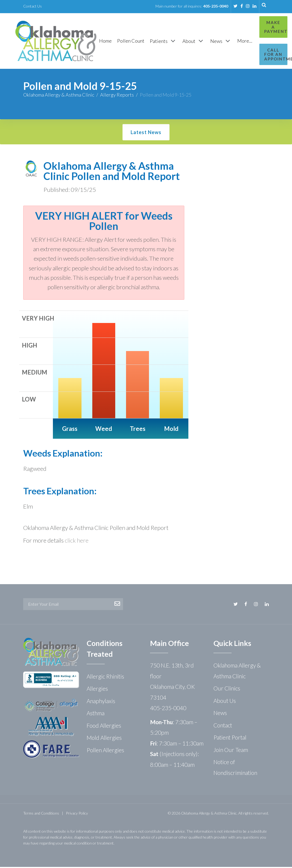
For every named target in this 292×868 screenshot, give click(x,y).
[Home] (105, 41)
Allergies (97, 690)
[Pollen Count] (131, 41)
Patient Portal (230, 738)
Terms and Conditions (41, 814)
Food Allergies (104, 726)
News (220, 714)
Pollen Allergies (105, 751)
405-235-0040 (216, 6)
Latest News (146, 133)
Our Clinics (227, 689)
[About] (194, 42)
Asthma (96, 714)
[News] (221, 42)
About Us (225, 702)
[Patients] (163, 42)
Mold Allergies (104, 739)
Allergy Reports (117, 96)
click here (77, 541)
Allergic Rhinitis (105, 677)
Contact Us (33, 6)
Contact (223, 726)
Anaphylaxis (101, 702)
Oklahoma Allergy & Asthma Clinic (59, 96)
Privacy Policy (77, 814)
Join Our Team (231, 751)
